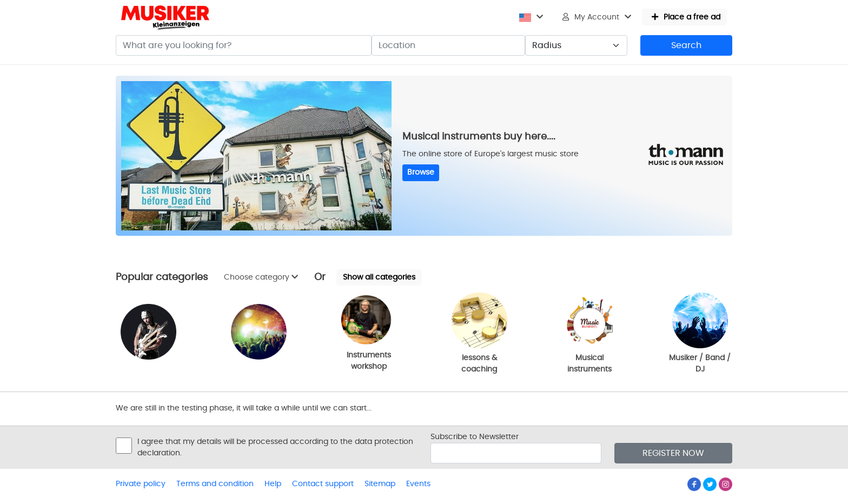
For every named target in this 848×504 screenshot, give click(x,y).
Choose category (261, 277)
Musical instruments (590, 333)
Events (418, 484)
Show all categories (379, 277)
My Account (597, 17)
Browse (421, 173)
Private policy (141, 484)
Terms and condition (215, 484)
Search (686, 45)
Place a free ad (686, 17)
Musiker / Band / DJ (700, 333)
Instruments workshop (369, 333)
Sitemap (380, 484)
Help (273, 484)
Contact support (323, 484)
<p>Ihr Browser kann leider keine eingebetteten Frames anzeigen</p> (54, 173)
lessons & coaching (479, 333)
